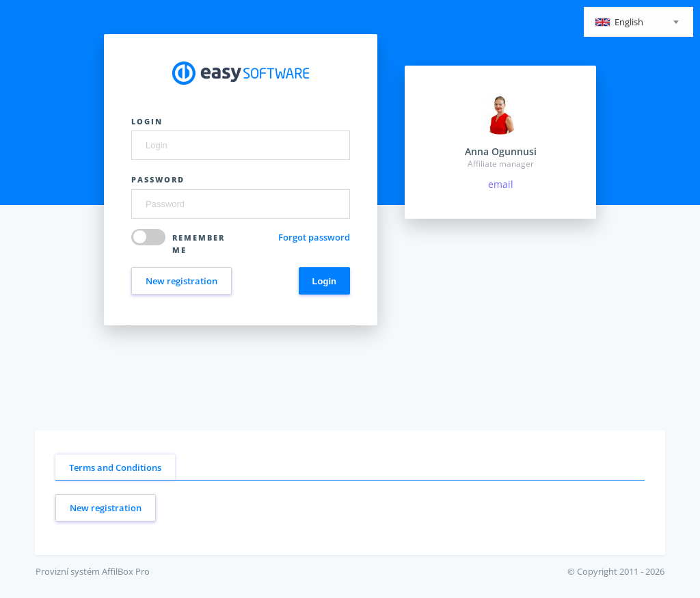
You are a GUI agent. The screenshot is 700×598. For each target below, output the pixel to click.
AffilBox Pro (126, 571)
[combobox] (638, 22)
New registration (181, 281)
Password (158, 179)
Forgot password (314, 237)
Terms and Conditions (115, 467)
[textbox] (638, 23)
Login (147, 121)
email (501, 184)
